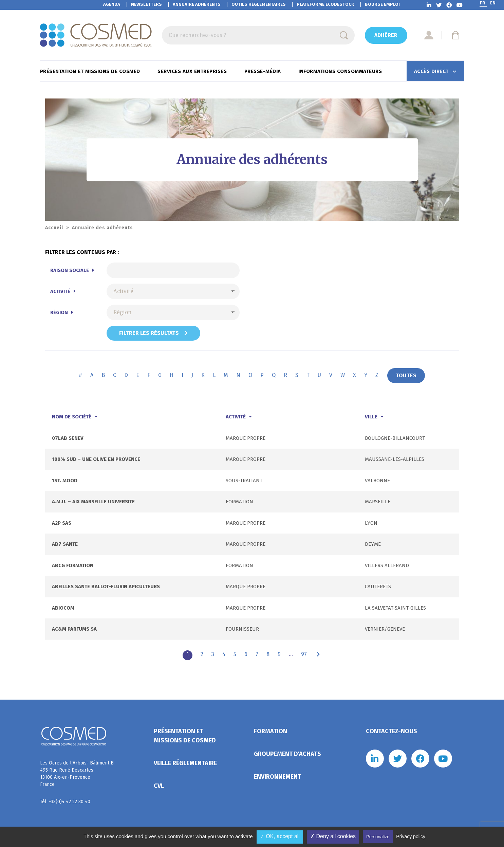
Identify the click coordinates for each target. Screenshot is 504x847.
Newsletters (146, 4)
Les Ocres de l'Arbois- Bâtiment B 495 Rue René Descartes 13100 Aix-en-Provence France (77, 774)
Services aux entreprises (193, 71)
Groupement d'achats (287, 754)
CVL (159, 786)
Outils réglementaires (259, 4)
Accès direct (432, 71)
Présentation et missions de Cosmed (91, 71)
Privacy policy (411, 836)
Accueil (54, 228)
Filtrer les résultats (153, 333)
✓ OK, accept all (280, 836)
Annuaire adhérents (197, 4)
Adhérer (386, 35)
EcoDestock (325, 4)
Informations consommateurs (341, 71)
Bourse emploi (382, 4)
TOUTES (406, 375)
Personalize (378, 837)
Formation (270, 731)
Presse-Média (264, 71)
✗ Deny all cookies (333, 836)
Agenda (112, 4)
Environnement (277, 777)
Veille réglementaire (185, 763)
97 (304, 654)
